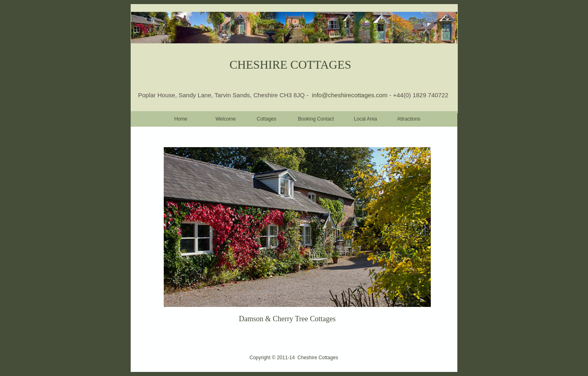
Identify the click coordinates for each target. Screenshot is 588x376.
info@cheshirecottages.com (351, 95)
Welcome (226, 119)
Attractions (409, 119)
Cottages (267, 119)
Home (181, 119)
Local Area (366, 119)
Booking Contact (316, 119)
